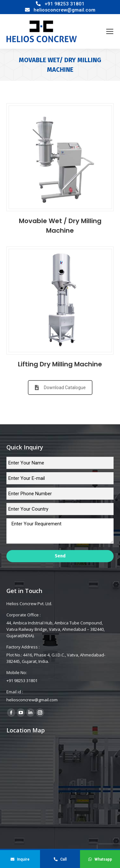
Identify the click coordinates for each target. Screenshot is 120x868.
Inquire (20, 859)
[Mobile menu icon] (110, 31)
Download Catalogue (60, 388)
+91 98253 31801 (64, 4)
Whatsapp (100, 859)
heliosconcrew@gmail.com (64, 10)
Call (60, 859)
